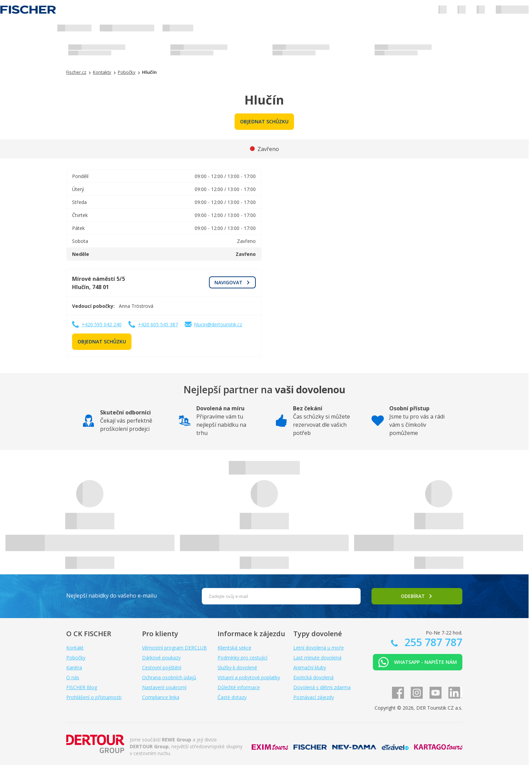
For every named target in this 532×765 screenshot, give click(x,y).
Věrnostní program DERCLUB (174, 648)
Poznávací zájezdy (314, 697)
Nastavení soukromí (164, 687)
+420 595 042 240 (102, 324)
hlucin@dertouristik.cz (218, 324)
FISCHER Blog (82, 687)
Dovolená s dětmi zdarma (322, 687)
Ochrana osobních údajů (169, 677)
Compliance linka (161, 697)
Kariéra (74, 667)
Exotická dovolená (313, 677)
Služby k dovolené (237, 667)
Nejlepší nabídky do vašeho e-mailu (111, 596)
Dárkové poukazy (161, 658)
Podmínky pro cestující (242, 658)
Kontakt (75, 648)
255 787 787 (432, 642)
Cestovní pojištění (162, 667)
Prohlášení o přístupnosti (94, 697)
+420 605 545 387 (158, 324)
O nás (73, 677)
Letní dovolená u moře (319, 648)
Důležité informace (239, 687)
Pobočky (76, 658)
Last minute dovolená (317, 658)
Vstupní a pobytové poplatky (249, 677)
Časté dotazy (232, 697)
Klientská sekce (234, 648)
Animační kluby (310, 667)
